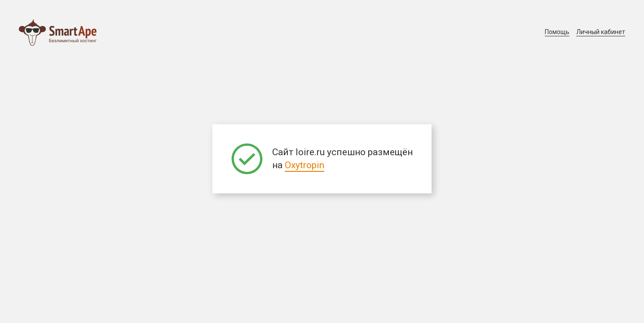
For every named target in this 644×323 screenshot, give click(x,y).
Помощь (557, 32)
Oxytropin (304, 165)
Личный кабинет (601, 32)
